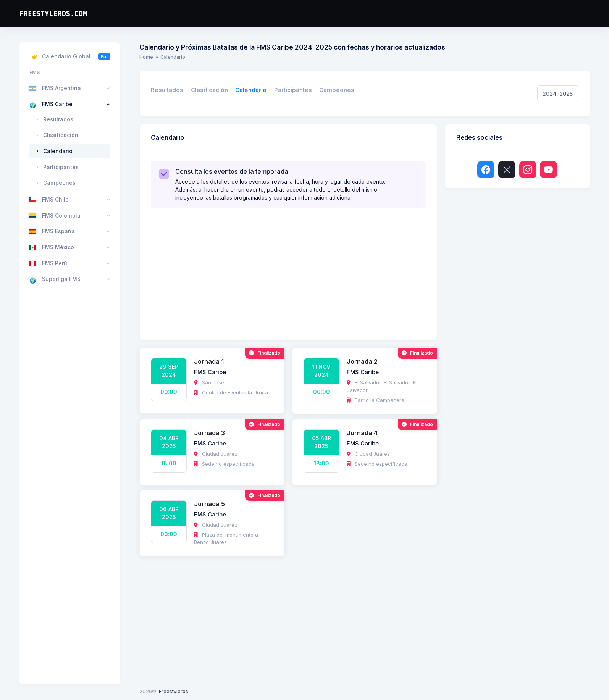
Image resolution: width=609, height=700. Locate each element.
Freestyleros (174, 691)
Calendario (251, 90)
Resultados (167, 90)
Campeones (337, 90)
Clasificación (209, 90)
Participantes (293, 90)
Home (146, 57)
